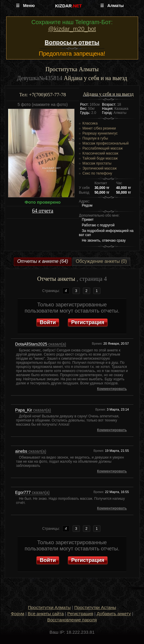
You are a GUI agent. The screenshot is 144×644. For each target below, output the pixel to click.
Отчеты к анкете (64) (42, 261)
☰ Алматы (112, 6)
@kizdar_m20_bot (72, 29)
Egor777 (24, 492)
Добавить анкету (114, 614)
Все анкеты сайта (46, 614)
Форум (18, 614)
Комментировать (112, 389)
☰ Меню (25, 6)
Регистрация (88, 322)
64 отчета (43, 211)
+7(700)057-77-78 (47, 95)
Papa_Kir (24, 410)
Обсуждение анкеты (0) (101, 261)
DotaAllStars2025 (32, 344)
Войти (48, 322)
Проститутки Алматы (49, 607)
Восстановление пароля (72, 620)
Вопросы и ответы (72, 42)
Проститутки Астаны (95, 607)
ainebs (22, 451)
